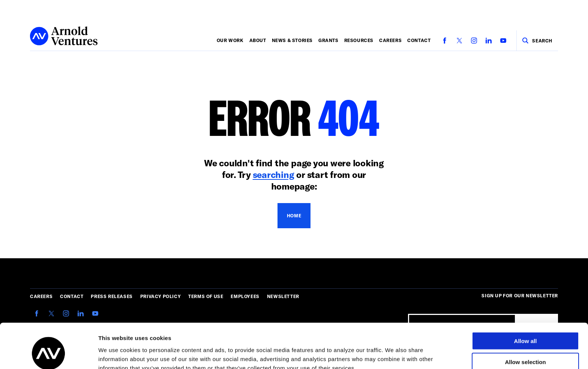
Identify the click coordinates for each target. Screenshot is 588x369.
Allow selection (525, 324)
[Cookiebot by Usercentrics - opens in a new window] (49, 354)
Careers (390, 40)
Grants (328, 40)
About (258, 40)
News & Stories (292, 40)
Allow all (526, 303)
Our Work (230, 40)
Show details (394, 354)
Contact (419, 40)
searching (274, 174)
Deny (526, 345)
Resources (359, 40)
